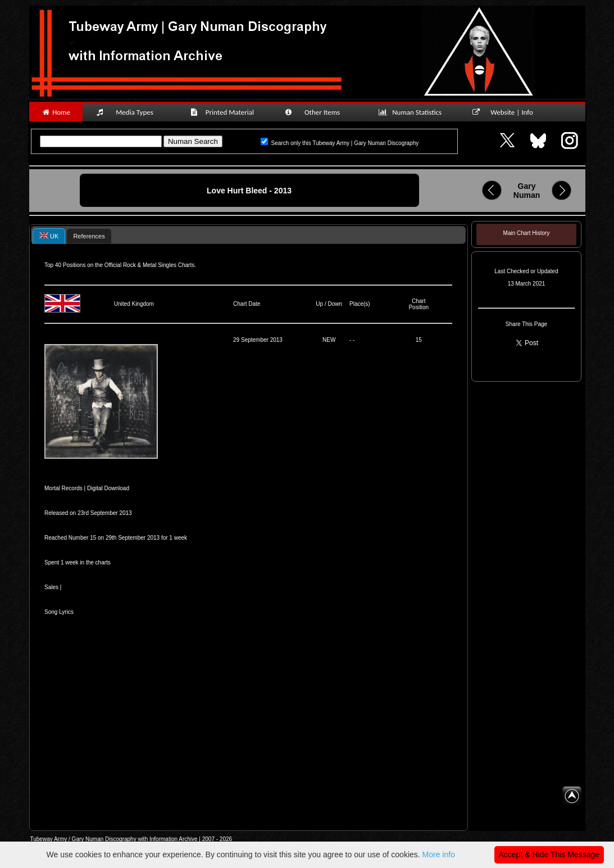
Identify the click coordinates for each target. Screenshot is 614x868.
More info (439, 855)
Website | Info (506, 112)
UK (49, 236)
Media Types (130, 112)
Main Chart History (527, 233)
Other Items (319, 112)
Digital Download (108, 488)
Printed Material (224, 112)
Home (56, 112)
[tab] (49, 236)
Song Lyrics (59, 612)
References (89, 236)
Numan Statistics (412, 112)
